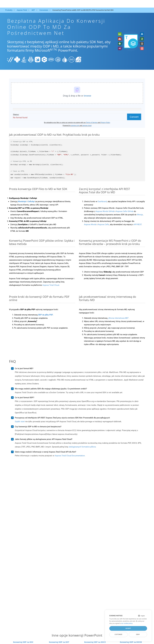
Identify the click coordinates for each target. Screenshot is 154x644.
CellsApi (31, 201)
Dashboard (102, 201)
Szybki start (20, 422)
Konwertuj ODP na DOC (23, 642)
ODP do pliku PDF (45, 315)
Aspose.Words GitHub (105, 211)
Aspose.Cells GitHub (125, 211)
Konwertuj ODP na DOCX (95, 642)
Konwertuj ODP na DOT (59, 642)
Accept (128, 628)
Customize (118, 634)
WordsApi (22, 201)
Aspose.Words (90, 224)
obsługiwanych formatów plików (82, 447)
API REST (138, 224)
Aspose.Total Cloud (51, 285)
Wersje (140, 215)
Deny (138, 634)
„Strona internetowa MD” (118, 318)
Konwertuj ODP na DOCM (131, 642)
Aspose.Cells (103, 224)
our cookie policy (127, 623)
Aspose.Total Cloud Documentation (70, 456)
